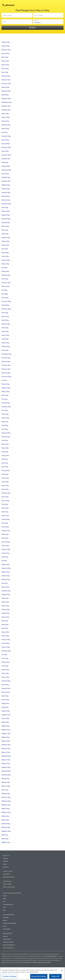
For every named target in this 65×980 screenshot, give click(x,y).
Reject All (55, 977)
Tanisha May (6, 237)
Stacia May (5, 61)
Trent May (5, 489)
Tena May (5, 279)
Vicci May (5, 658)
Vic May (4, 654)
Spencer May (6, 50)
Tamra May (5, 226)
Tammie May (6, 219)
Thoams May (6, 369)
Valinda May (6, 579)
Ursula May (5, 553)
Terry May (5, 328)
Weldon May (6, 767)
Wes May (5, 790)
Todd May (5, 425)
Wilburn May (6, 812)
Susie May (5, 151)
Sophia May (6, 42)
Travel (4, 907)
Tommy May (6, 437)
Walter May (6, 737)
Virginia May (6, 715)
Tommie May (6, 433)
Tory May (5, 463)
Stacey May (5, 53)
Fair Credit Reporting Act (50, 956)
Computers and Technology (9, 923)
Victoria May (6, 681)
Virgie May (5, 703)
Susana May (6, 144)
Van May (5, 583)
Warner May (6, 748)
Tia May (4, 380)
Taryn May (5, 252)
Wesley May (6, 793)
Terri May (5, 313)
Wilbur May (6, 809)
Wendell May (6, 775)
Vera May (5, 621)
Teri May (4, 290)
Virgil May (5, 707)
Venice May (6, 609)
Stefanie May (6, 91)
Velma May (5, 606)
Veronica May (6, 651)
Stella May (5, 95)
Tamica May (6, 211)
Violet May (5, 700)
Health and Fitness (7, 933)
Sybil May (5, 162)
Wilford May (6, 824)
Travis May (5, 485)
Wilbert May (6, 805)
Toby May (5, 422)
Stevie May (5, 121)
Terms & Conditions (38, 962)
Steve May (5, 113)
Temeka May (6, 275)
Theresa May (6, 361)
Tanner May (6, 241)
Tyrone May (6, 542)
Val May (4, 561)
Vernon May (6, 647)
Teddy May (5, 271)
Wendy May (6, 782)
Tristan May (6, 519)
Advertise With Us (7, 884)
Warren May (6, 752)
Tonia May (5, 444)
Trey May (5, 504)
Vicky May (5, 673)
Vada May (5, 557)
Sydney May (6, 166)
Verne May (5, 636)
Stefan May (5, 87)
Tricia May (5, 508)
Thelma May (6, 346)
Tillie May (5, 395)
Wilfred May (6, 827)
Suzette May (6, 159)
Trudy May (5, 527)
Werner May (6, 786)
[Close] (62, 971)
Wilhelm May (6, 831)
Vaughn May (6, 594)
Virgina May (6, 711)
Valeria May (6, 572)
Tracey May (5, 470)
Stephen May (6, 106)
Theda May (5, 343)
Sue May (5, 132)
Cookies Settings (9, 977)
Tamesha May (6, 204)
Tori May (5, 459)
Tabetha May (6, 181)
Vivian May (5, 718)
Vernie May (5, 643)
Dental (5, 899)
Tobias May (5, 418)
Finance (5, 926)
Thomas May (6, 373)
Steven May (6, 117)
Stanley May (6, 76)
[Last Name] (48, 16)
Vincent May (6, 688)
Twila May (5, 534)
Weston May (6, 797)
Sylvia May (5, 174)
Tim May (5, 399)
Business (5, 920)
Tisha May (5, 414)
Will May (5, 835)
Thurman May (6, 376)
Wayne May (6, 763)
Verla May (5, 624)
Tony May (5, 452)
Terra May (5, 298)
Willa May (5, 839)
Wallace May (6, 733)
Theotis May (6, 358)
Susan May (5, 140)
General (5, 896)
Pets (4, 902)
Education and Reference (9, 945)
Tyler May (5, 538)
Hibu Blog (5, 861)
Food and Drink (7, 929)
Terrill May (5, 320)
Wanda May (6, 741)
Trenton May (6, 493)
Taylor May (5, 264)
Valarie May (6, 564)
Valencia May (6, 568)
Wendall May (6, 771)
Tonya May (5, 455)
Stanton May (6, 80)
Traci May (5, 474)
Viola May (5, 696)
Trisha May (5, 515)
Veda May (5, 598)
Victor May (5, 677)
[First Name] (17, 16)
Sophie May (6, 46)
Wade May (5, 722)
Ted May (4, 267)
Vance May (5, 587)
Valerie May (6, 576)
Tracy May (5, 482)
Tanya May (5, 245)
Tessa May (5, 331)
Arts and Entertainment (9, 915)
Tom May (5, 429)
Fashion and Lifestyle (8, 948)
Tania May (5, 234)
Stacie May (5, 65)
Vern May (5, 628)
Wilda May (5, 816)
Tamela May (6, 196)
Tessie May (5, 335)
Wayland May (6, 756)
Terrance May (6, 301)
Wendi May (6, 778)
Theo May (5, 350)
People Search (6, 874)
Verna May (5, 632)
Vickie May (5, 669)
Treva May (5, 497)
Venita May (5, 613)
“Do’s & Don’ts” (27, 962)
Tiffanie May (6, 388)
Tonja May (5, 448)
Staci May (5, 57)
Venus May (5, 617)
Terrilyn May (6, 324)
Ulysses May (6, 549)
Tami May (5, 207)
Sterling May (6, 110)
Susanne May (6, 147)
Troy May (5, 523)
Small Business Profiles (8, 877)
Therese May (6, 365)
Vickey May (6, 662)
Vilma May (5, 685)
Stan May (5, 72)
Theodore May (7, 354)
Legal (4, 910)
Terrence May (6, 309)
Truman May (6, 530)
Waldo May (5, 726)
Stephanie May (7, 102)
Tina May (5, 410)
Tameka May (6, 192)
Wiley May (5, 820)
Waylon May (6, 760)
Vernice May (6, 639)
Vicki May (5, 666)
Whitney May (6, 801)
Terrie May (5, 316)
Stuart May (5, 128)
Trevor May (5, 500)
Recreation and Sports (8, 942)
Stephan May (6, 98)
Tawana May (6, 260)
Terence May (6, 283)
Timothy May (6, 407)
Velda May (5, 602)
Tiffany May (6, 391)
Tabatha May (6, 177)
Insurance (5, 936)
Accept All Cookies (39, 977)
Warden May (6, 745)
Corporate (5, 858)
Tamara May (6, 189)
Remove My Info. (47, 962)
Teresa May (5, 286)
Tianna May (6, 384)
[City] (17, 23)
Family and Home (7, 939)
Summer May (6, 136)
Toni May (5, 440)
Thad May (5, 339)
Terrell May (5, 305)
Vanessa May (6, 591)
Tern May (5, 294)
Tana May (5, 230)
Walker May (6, 730)
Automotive (6, 917)
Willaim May (6, 842)
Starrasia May (6, 83)
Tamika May (6, 215)
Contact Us (6, 867)
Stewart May (6, 125)
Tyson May (5, 546)
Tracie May (5, 478)
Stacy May (5, 68)
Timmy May (6, 403)
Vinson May (6, 692)
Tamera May (6, 200)
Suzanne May (6, 155)
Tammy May (6, 222)
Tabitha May (6, 185)
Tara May (5, 249)
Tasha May (5, 256)
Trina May (5, 512)
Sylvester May (6, 170)
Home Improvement (8, 904)
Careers (5, 864)
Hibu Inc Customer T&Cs (9, 887)
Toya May (5, 467)
